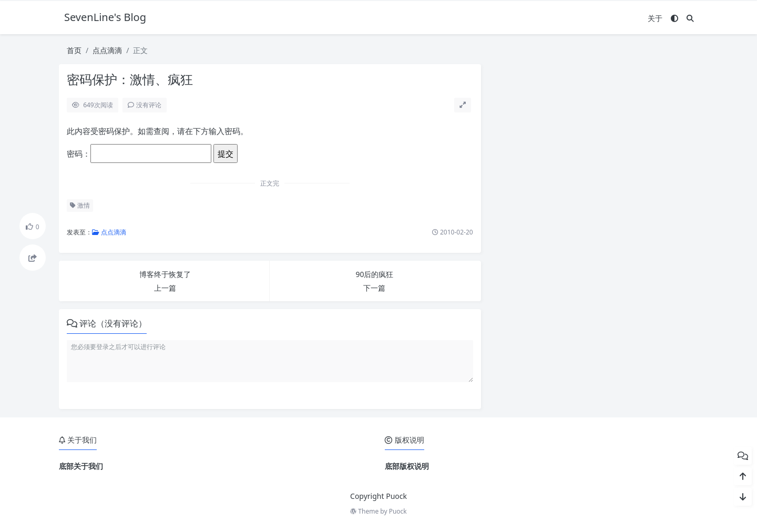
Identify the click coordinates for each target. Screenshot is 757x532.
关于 (655, 18)
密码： (139, 154)
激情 (80, 205)
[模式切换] (674, 18)
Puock (398, 511)
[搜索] (690, 18)
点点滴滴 (107, 50)
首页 (74, 50)
